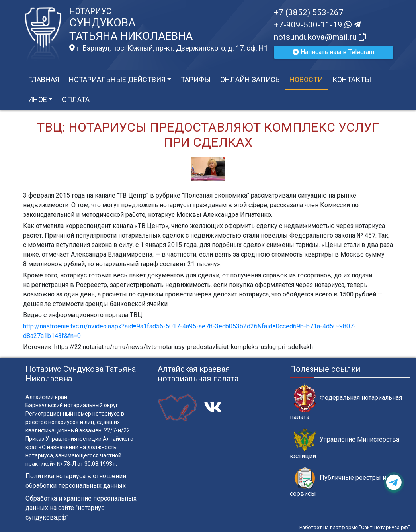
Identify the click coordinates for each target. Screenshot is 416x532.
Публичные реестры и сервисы (338, 482)
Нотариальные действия (117, 80)
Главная (44, 80)
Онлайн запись (250, 80)
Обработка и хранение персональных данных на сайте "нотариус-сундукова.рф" (81, 508)
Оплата (76, 99)
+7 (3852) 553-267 (309, 12)
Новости (306, 80)
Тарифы (196, 80)
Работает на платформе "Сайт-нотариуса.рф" (355, 527)
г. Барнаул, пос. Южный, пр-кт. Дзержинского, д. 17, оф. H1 (169, 48)
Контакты (352, 80)
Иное (37, 99)
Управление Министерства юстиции (345, 444)
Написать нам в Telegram (333, 52)
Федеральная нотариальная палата (346, 402)
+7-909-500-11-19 (317, 25)
